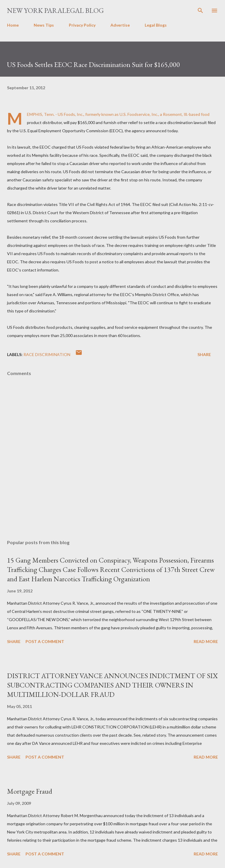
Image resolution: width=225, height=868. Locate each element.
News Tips (44, 25)
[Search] (200, 11)
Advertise (120, 25)
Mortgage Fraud (30, 791)
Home (13, 25)
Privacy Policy (82, 25)
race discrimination (47, 354)
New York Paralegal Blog (55, 10)
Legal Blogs (156, 25)
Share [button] (204, 354)
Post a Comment (45, 641)
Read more (206, 641)
